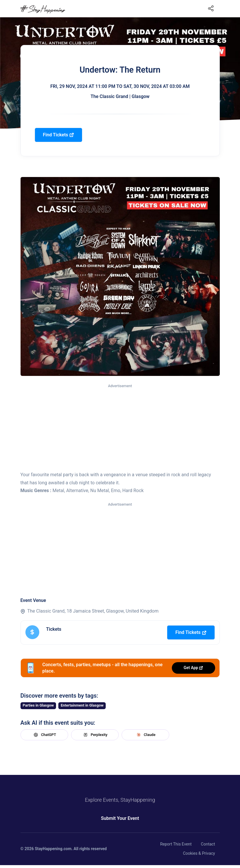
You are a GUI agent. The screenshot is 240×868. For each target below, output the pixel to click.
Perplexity (95, 735)
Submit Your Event (120, 818)
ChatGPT (44, 735)
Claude (145, 735)
